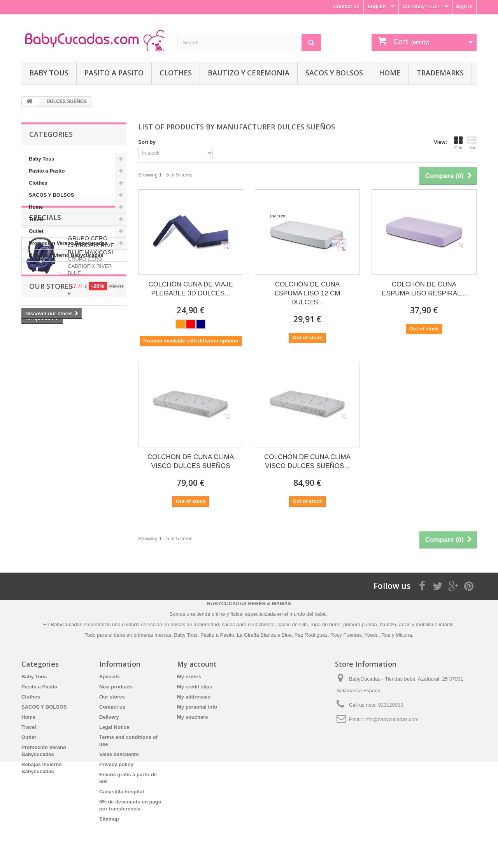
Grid (458, 143)
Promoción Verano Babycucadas (68, 243)
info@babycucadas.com (392, 719)
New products (116, 687)
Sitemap (109, 819)
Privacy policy (116, 764)
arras (405, 624)
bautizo (388, 624)
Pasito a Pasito (114, 73)
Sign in (464, 6)
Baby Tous (49, 73)
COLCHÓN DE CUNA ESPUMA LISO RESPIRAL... (424, 289)
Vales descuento (119, 754)
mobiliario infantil (435, 624)
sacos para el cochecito (248, 624)
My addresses (194, 697)
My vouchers (192, 717)
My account (197, 664)
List (472, 143)
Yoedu (372, 635)
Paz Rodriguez (311, 635)
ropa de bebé (325, 624)
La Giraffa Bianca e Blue (264, 635)
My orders (189, 677)
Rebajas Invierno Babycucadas (66, 255)
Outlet (36, 231)
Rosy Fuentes (346, 635)
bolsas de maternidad (195, 624)
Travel (36, 219)
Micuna (404, 635)
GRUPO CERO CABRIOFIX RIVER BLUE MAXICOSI (93, 313)
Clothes (176, 73)
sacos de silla (293, 624)
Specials (45, 285)
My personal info (197, 707)
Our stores (51, 415)
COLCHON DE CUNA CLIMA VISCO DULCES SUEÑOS (191, 461)
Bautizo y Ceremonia (249, 73)
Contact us (346, 6)
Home (390, 73)
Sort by (147, 142)
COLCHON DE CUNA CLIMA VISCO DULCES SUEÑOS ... (307, 461)
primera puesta (360, 624)
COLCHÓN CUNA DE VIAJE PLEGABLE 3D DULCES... (190, 289)
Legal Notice (114, 727)
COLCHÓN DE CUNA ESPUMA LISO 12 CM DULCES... (307, 293)
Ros (386, 635)
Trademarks (440, 73)
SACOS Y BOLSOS (334, 73)
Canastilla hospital (122, 792)
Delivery (109, 717)
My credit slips (195, 687)
